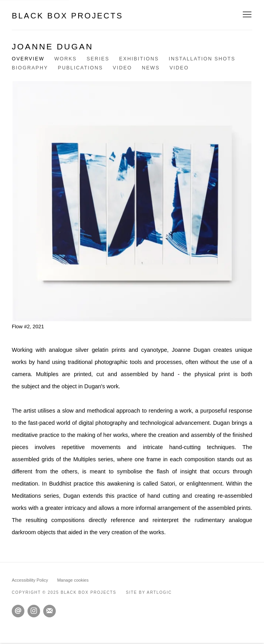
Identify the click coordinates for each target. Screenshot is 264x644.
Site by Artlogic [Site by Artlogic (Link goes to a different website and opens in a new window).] (149, 592)
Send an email (18, 611)
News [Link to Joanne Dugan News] (151, 68)
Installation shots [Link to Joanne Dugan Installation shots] (202, 59)
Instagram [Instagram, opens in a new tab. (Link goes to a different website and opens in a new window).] (34, 611)
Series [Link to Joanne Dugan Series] (98, 59)
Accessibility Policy (30, 580)
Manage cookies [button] (73, 580)
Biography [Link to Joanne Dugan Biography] (30, 68)
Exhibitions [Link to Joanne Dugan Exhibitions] (139, 59)
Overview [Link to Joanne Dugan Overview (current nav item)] (28, 59)
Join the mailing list (49, 611)
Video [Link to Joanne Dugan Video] (122, 68)
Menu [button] (246, 15)
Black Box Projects (67, 16)
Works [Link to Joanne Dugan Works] (65, 59)
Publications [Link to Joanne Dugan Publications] (80, 68)
